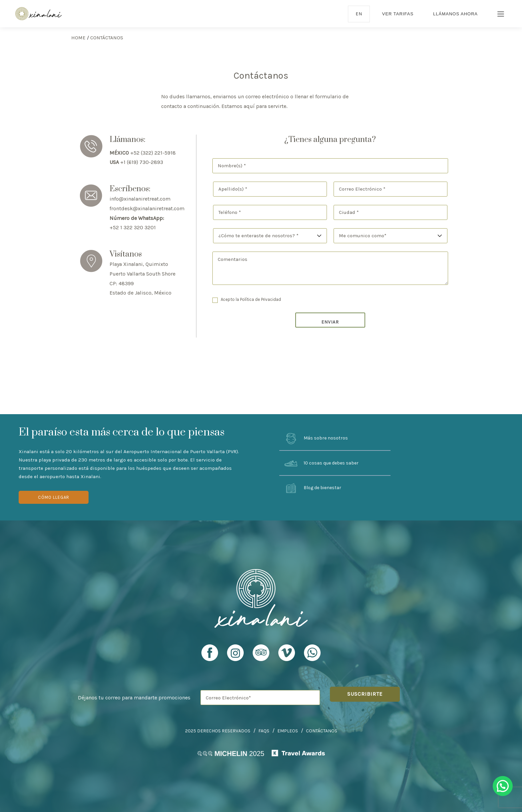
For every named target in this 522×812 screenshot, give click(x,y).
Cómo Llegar (54, 497)
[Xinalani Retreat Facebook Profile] (210, 656)
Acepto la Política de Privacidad (251, 299)
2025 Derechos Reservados (218, 731)
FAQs (264, 731)
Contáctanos (322, 731)
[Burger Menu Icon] (501, 15)
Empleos (288, 731)
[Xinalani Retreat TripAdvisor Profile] (261, 656)
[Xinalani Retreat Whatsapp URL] (312, 653)
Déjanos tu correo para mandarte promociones (134, 698)
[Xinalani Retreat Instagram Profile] (235, 656)
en (359, 14)
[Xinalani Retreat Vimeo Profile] (287, 656)
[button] (503, 786)
